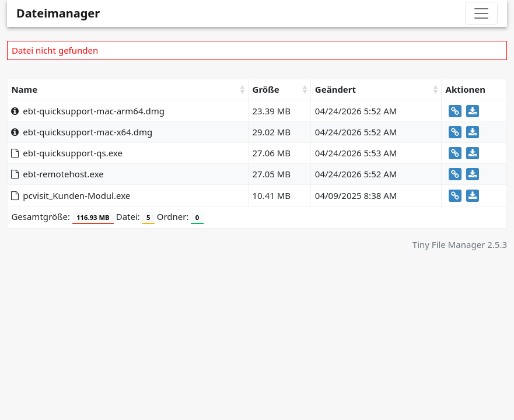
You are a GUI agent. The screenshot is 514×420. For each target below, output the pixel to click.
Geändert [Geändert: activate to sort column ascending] (335, 89)
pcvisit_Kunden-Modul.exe (71, 195)
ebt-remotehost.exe (57, 174)
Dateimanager (58, 13)
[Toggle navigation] (481, 13)
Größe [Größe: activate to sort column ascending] (266, 89)
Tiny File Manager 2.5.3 (460, 244)
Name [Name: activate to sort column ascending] (24, 89)
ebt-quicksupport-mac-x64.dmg (82, 132)
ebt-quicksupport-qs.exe (67, 153)
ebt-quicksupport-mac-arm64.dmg (88, 111)
